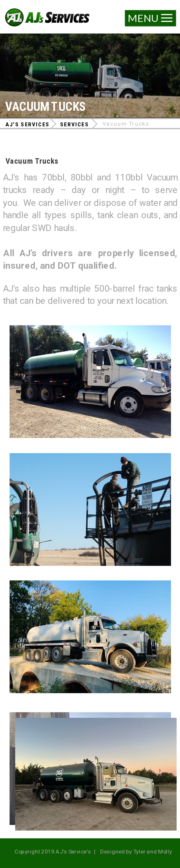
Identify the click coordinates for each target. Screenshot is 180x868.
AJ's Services (27, 124)
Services (74, 124)
